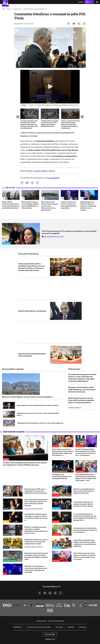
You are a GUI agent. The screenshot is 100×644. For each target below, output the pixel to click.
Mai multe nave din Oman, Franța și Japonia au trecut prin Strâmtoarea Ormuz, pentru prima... (50, 206)
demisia (30, 171)
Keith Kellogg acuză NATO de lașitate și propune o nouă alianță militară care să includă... (88, 206)
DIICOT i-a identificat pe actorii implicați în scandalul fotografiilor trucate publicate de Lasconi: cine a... (36, 530)
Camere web (71, 627)
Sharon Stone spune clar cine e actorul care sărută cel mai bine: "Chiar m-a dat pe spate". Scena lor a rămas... (85, 556)
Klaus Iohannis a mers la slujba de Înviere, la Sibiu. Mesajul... (38, 405)
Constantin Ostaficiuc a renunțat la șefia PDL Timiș (35, 9)
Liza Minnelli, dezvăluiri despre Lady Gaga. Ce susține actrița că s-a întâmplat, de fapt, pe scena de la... (36, 517)
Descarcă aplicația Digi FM (34, 508)
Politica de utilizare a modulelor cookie (39, 627)
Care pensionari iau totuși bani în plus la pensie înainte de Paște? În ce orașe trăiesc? (85, 530)
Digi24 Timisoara (17, 9)
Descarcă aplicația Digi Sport (54, 236)
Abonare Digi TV (18, 627)
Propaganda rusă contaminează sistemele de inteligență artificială (62, 476)
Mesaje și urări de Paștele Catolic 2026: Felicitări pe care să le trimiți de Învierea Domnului (82, 390)
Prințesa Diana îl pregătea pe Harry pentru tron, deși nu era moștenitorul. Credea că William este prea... (25, 464)
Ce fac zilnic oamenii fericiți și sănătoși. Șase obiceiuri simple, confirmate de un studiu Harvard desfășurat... (85, 543)
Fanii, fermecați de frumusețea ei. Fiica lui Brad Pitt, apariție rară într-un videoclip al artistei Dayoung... (36, 502)
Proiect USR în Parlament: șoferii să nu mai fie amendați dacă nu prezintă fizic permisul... (11, 205)
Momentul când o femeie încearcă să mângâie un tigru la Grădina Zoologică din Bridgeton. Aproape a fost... (36, 556)
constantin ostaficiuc (41, 171)
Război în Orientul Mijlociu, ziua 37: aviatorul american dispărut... (28, 397)
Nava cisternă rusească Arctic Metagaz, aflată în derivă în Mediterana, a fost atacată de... (30, 205)
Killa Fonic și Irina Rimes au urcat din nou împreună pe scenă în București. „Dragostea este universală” (36, 569)
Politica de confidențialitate (56, 621)
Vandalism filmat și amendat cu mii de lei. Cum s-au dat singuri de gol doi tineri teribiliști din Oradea (50, 124)
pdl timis (52, 171)
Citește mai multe (74, 408)
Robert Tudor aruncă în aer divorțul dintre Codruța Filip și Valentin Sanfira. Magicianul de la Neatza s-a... (63, 452)
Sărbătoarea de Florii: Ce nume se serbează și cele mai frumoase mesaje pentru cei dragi (36, 542)
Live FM (80, 2)
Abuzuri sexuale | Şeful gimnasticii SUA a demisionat (32, 355)
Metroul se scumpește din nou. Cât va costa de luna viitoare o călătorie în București (84, 491)
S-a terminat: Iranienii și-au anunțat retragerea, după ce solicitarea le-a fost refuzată (83, 504)
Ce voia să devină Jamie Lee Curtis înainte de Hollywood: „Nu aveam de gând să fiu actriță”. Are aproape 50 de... (85, 517)
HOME (4, 9)
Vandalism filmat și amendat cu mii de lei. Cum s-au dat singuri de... (41, 423)
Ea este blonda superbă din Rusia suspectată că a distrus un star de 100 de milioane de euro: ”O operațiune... (85, 452)
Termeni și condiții (41, 621)
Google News (54, 178)
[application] (50, 87)
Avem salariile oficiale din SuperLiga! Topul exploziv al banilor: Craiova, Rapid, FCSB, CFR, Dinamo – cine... (86, 477)
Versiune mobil (50, 634)
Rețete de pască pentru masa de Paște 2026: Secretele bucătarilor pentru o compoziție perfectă (81, 400)
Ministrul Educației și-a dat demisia (32, 311)
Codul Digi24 (59, 627)
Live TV (88, 2)
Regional (9, 9)
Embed (24, 105)
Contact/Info (83, 627)
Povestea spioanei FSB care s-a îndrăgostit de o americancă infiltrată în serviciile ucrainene (36, 491)
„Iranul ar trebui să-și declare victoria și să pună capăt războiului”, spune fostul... (69, 205)
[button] (50, 86)
